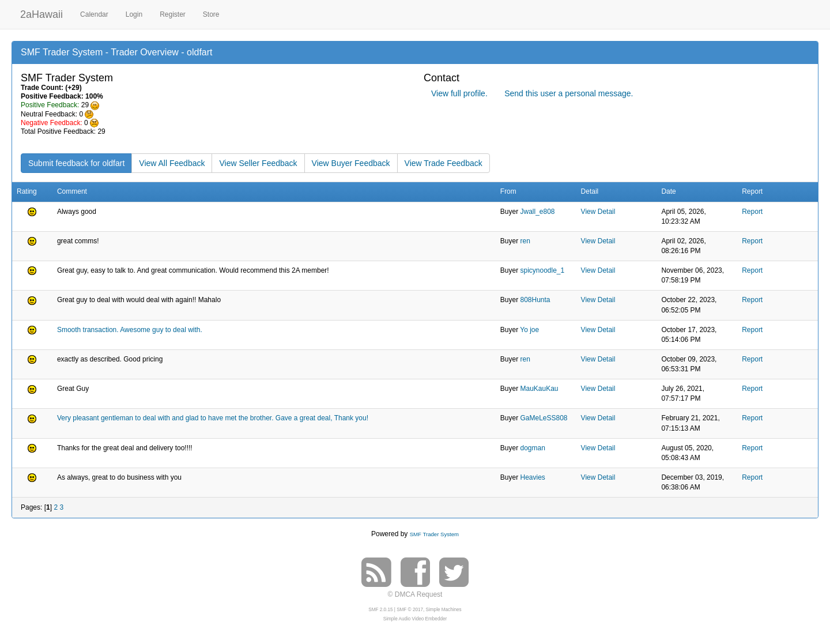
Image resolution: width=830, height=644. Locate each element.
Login (134, 14)
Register (173, 14)
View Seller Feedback (258, 163)
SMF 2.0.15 (380, 610)
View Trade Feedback (444, 163)
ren (525, 241)
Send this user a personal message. (569, 93)
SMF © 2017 (410, 610)
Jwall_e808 (537, 212)
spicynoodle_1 (542, 270)
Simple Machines (444, 610)
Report (752, 212)
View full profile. (459, 93)
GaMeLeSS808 (544, 418)
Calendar (94, 14)
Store (211, 14)
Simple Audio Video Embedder (415, 619)
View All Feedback (172, 163)
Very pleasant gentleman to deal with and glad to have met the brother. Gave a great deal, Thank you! (213, 418)
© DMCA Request (415, 594)
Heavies (532, 477)
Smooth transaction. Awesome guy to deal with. (130, 330)
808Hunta (535, 300)
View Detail (598, 212)
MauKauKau (539, 389)
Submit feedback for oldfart (76, 163)
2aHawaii (41, 13)
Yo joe (529, 330)
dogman (532, 448)
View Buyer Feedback (351, 163)
